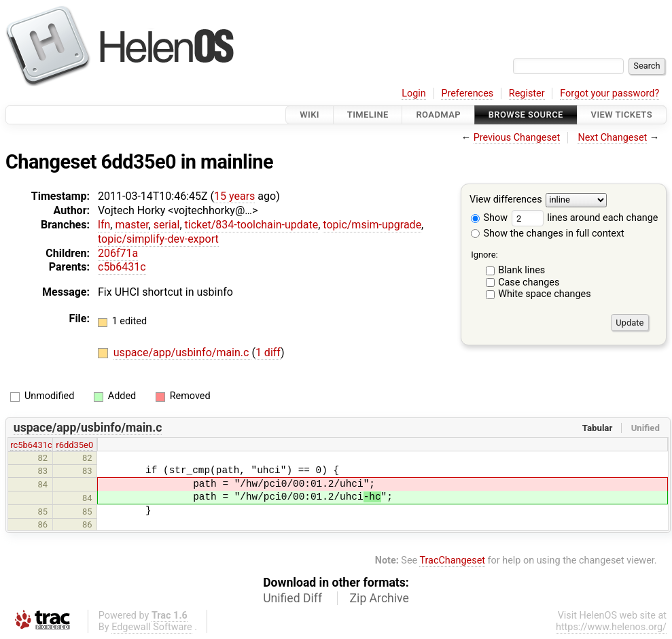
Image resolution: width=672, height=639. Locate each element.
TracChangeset (452, 560)
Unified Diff (293, 598)
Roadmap (438, 115)
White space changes (545, 294)
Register (527, 93)
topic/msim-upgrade (372, 225)
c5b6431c (122, 267)
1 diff (268, 352)
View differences (506, 200)
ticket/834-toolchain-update (252, 225)
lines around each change (585, 218)
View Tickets (622, 115)
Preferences (467, 93)
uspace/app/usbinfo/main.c (183, 352)
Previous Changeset (517, 138)
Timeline (368, 115)
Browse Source (526, 115)
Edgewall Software (152, 627)
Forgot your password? (609, 93)
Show (489, 218)
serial (167, 225)
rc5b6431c (31, 445)
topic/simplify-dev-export (158, 239)
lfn (104, 225)
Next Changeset (612, 138)
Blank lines (521, 270)
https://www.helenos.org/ (611, 627)
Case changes (529, 282)
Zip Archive (379, 598)
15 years (234, 196)
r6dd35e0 (74, 445)
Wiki (310, 115)
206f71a (118, 253)
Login (414, 93)
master (131, 225)
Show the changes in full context (548, 234)
